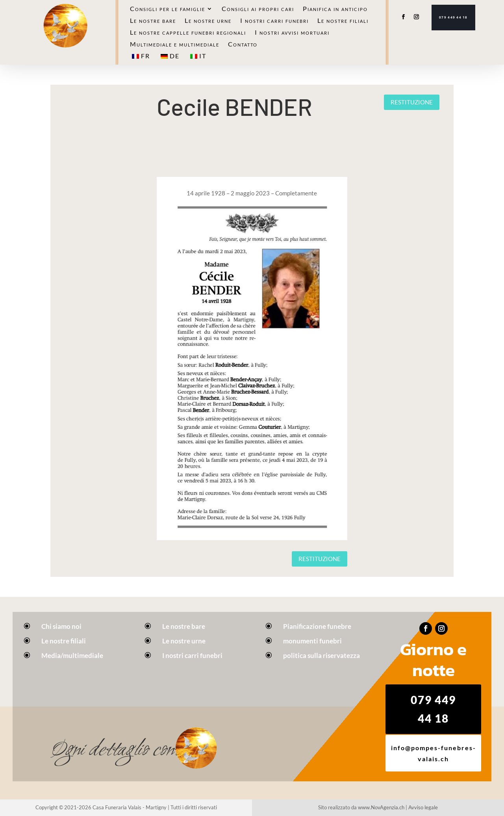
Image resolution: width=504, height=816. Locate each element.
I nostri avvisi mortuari (292, 33)
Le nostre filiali (343, 21)
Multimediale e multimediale (175, 45)
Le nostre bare (153, 21)
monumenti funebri (312, 641)
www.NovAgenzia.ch (381, 807)
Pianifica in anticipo (335, 9)
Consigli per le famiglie (168, 9)
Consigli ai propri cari (258, 9)
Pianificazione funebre (317, 626)
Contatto (243, 45)
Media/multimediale (72, 655)
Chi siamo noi (61, 626)
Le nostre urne (208, 21)
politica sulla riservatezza (321, 655)
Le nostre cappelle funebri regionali (188, 33)
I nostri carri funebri (274, 21)
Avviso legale (423, 807)
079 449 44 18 (453, 17)
